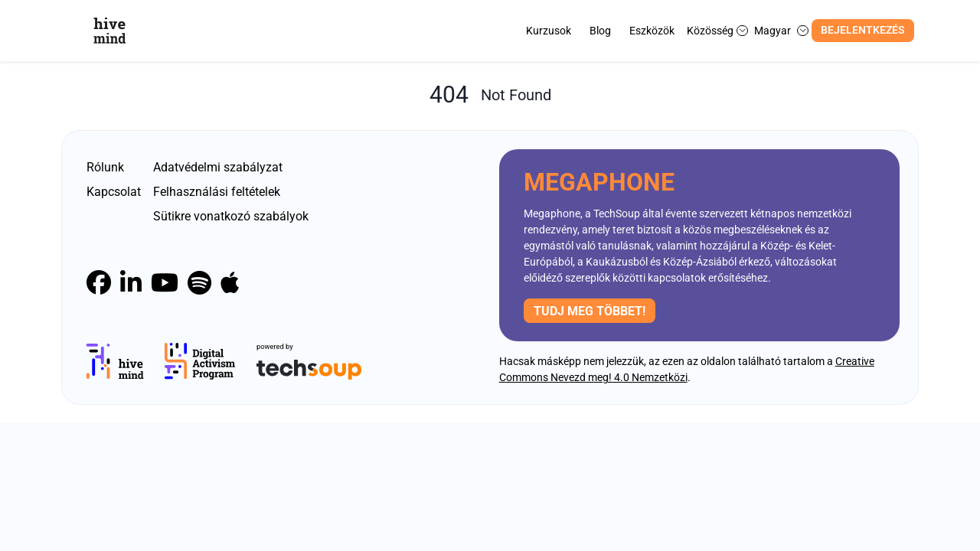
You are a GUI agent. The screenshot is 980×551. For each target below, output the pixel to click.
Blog (600, 31)
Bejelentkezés (863, 30)
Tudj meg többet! (590, 311)
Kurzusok (549, 31)
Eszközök (652, 31)
